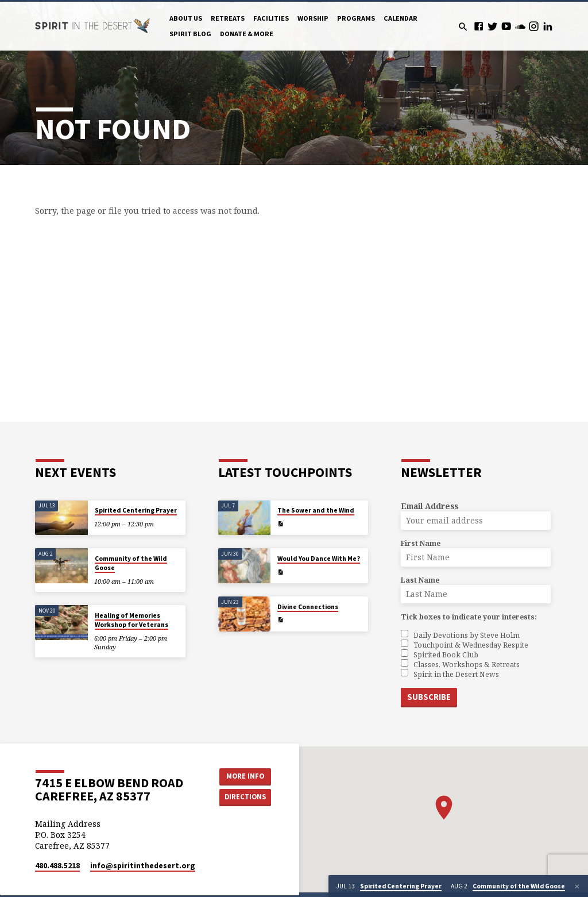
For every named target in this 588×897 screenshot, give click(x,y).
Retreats (228, 18)
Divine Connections (308, 607)
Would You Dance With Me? (319, 559)
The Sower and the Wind (316, 510)
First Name (421, 543)
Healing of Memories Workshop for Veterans (131, 620)
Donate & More (247, 34)
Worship (313, 18)
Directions (245, 797)
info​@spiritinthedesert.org (143, 866)
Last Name (420, 580)
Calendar (401, 18)
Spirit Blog (190, 34)
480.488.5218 (57, 866)
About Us (186, 18)
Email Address (430, 506)
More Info (245, 776)
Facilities (271, 18)
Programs (356, 18)
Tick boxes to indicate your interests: (469, 617)
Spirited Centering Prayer (136, 510)
